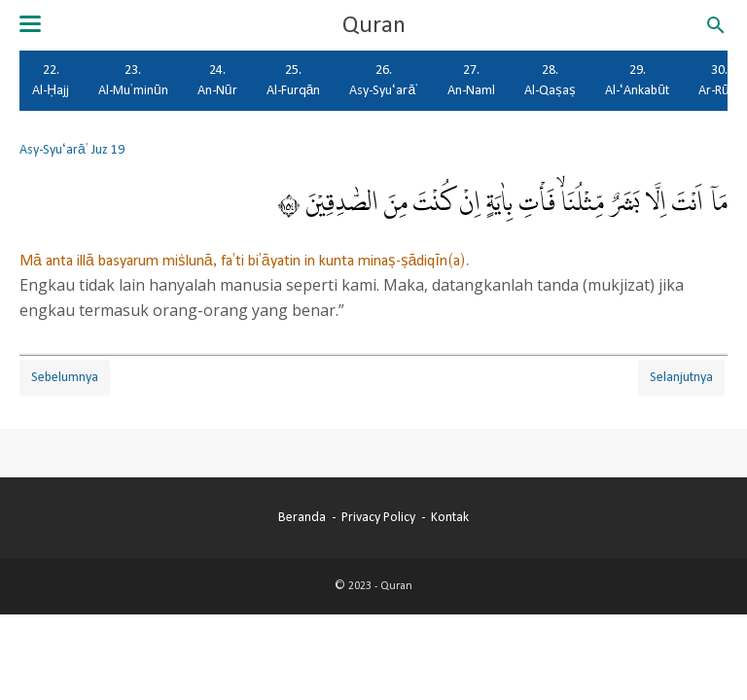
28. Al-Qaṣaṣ (550, 80)
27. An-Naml (471, 80)
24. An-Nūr (217, 80)
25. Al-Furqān (294, 80)
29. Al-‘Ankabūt (637, 80)
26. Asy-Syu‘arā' (384, 80)
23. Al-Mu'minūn (133, 80)
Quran (374, 25)
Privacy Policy (378, 517)
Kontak (450, 517)
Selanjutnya (681, 377)
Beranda (302, 517)
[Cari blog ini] (716, 25)
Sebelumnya (65, 377)
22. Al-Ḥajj (51, 80)
